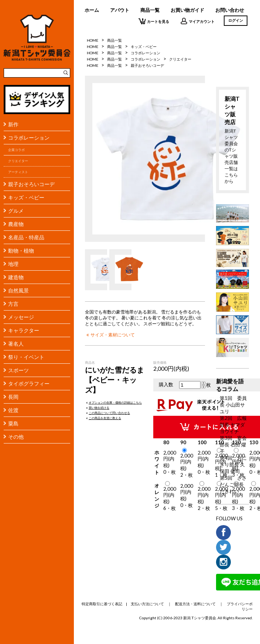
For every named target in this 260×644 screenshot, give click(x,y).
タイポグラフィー (29, 383)
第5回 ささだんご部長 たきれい (233, 484)
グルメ (16, 211)
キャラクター (24, 330)
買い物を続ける (97, 408)
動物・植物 (21, 251)
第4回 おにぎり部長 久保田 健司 (233, 465)
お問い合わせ (230, 10)
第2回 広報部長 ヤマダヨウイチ (233, 425)
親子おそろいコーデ (31, 184)
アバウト (120, 10)
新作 (13, 124)
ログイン (236, 20)
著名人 (16, 344)
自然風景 (18, 290)
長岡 (13, 397)
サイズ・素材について (110, 335)
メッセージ (21, 317)
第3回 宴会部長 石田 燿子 (233, 445)
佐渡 (13, 410)
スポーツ (18, 370)
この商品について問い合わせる (107, 413)
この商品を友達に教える (103, 418)
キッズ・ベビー (26, 197)
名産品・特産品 (26, 237)
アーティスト (18, 172)
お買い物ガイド (187, 10)
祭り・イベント (26, 357)
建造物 (16, 277)
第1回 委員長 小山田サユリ (233, 405)
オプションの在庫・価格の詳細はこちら (113, 402)
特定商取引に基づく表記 (102, 604)
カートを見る (154, 21)
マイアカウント (197, 21)
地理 (13, 264)
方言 (13, 304)
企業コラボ (16, 150)
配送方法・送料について (195, 604)
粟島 (13, 423)
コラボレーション (29, 138)
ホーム (92, 10)
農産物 (16, 224)
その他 (16, 437)
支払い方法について (147, 604)
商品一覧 (150, 10)
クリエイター (18, 161)
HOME (93, 40)
